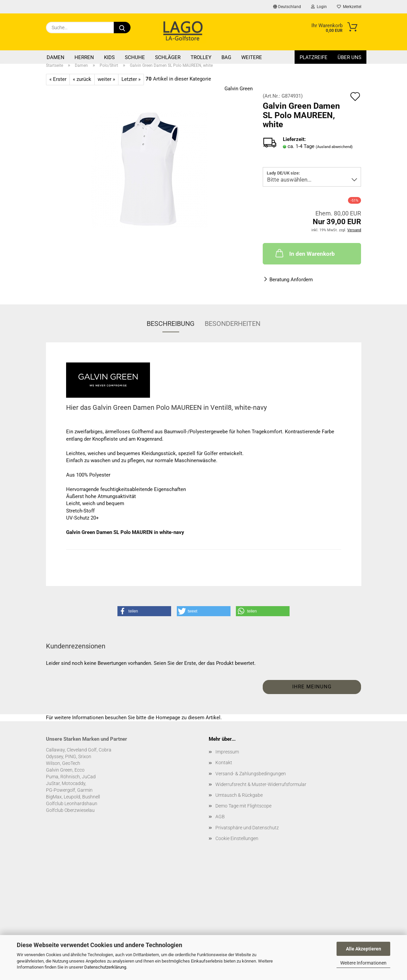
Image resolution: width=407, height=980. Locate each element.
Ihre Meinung (312, 687)
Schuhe (135, 57)
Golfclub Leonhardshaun (72, 803)
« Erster (58, 79)
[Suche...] (122, 28)
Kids (109, 57)
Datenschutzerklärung (105, 967)
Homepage (168, 718)
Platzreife (314, 57)
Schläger (168, 57)
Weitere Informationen (363, 963)
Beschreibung (171, 324)
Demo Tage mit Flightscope (243, 806)
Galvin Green (239, 89)
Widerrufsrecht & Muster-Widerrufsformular (261, 784)
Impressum (227, 752)
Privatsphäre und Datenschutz (247, 828)
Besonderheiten (233, 324)
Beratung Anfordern (291, 280)
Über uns (349, 57)
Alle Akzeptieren (364, 949)
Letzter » (131, 79)
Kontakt (224, 763)
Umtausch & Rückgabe (239, 795)
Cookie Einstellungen (237, 838)
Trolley (201, 57)
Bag (226, 57)
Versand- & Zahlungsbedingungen (251, 774)
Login (319, 7)
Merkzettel (349, 7)
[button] (144, 611)
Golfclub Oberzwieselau (70, 810)
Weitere (252, 57)
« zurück (82, 79)
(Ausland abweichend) (334, 147)
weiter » (106, 79)
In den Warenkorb (304, 253)
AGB (220, 817)
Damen (56, 57)
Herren (84, 57)
